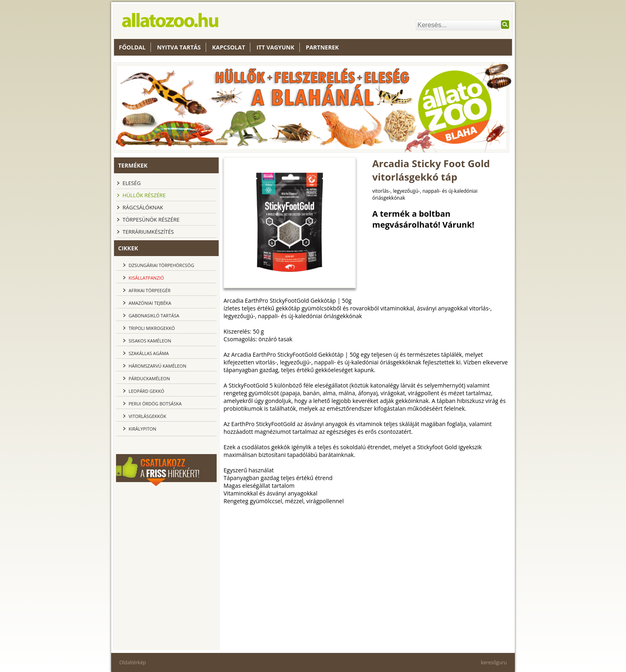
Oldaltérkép (133, 662)
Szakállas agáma (149, 353)
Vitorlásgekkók (147, 416)
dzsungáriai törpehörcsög (161, 265)
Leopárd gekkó (146, 391)
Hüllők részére (144, 195)
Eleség (132, 183)
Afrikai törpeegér (150, 290)
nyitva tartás (179, 47)
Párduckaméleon (149, 378)
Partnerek (322, 47)
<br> (166, 536)
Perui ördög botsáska (155, 404)
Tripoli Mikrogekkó (152, 328)
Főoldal (132, 47)
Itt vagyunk (275, 47)
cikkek (128, 248)
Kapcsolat (229, 47)
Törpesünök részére (151, 220)
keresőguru (494, 662)
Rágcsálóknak (143, 207)
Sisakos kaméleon (150, 341)
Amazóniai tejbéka (150, 303)
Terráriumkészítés (148, 232)
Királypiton (142, 429)
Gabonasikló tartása (154, 316)
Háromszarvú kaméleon (157, 366)
